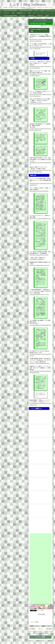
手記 (29, 13)
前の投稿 (49, 629)
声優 (13, 13)
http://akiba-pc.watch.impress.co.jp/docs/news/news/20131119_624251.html (40, 129)
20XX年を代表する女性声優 (26, 10)
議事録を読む (31, 16)
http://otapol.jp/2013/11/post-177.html (39, 295)
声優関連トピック (21, 13)
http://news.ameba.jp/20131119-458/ (39, 255)
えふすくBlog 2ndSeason (27, 4)
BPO (36, 10)
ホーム (41, 629)
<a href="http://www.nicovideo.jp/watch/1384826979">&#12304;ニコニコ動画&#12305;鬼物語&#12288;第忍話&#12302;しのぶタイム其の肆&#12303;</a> (41, 431)
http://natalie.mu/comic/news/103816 (39, 191)
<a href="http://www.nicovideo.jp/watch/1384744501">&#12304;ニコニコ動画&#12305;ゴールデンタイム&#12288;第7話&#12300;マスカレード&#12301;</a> (41, 497)
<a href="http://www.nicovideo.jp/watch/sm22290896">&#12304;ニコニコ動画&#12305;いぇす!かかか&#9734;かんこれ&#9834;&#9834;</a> (41, 525)
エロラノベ (6, 13)
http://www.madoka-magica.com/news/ (39, 265)
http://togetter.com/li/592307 (37, 259)
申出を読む (23, 16)
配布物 (47, 16)
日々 (35, 13)
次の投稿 (32, 629)
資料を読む (40, 16)
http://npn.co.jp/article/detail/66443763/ (39, 363)
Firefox (42, 10)
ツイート (39, 610)
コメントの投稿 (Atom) (42, 633)
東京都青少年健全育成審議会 (10, 16)
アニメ (48, 10)
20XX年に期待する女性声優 (10, 10)
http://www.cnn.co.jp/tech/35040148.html (40, 219)
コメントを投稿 (34, 622)
